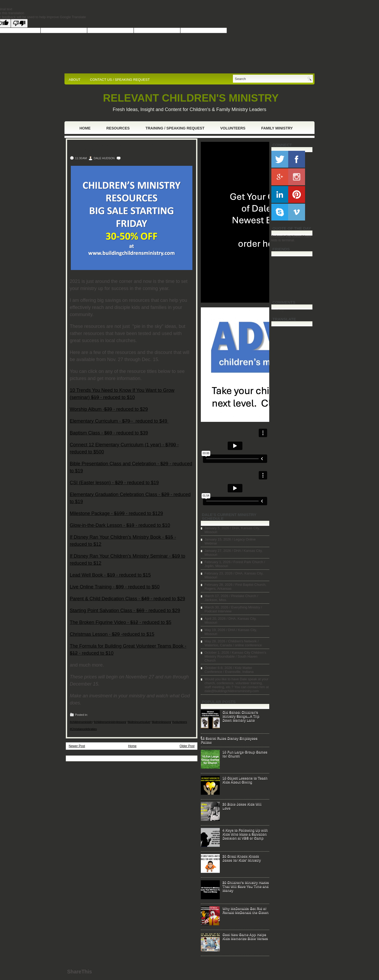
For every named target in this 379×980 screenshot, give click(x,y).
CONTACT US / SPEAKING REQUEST (120, 80)
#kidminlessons (161, 722)
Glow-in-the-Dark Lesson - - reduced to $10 (120, 525)
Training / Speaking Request (175, 128)
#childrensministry (81, 722)
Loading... (279, 310)
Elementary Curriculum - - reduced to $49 (119, 421)
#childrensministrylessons (110, 722)
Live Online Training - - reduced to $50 (115, 587)
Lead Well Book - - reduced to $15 (110, 575)
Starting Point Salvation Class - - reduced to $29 (125, 611)
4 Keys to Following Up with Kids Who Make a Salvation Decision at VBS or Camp (245, 834)
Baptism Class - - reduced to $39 (109, 433)
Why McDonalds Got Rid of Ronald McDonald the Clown (246, 910)
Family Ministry (277, 128)
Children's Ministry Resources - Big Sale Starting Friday (125, 148)
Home (85, 128)
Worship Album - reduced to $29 (109, 409)
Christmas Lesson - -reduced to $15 (112, 634)
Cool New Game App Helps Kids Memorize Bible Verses (245, 936)
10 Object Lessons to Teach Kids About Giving (245, 780)
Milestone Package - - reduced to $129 (116, 513)
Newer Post (77, 746)
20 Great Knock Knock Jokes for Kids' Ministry (242, 858)
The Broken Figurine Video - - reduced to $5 (121, 622)
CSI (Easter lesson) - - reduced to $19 (114, 483)
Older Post (187, 746)
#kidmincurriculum (139, 722)
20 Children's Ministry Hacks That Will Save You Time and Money (246, 886)
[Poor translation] (19, 23)
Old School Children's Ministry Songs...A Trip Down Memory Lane (241, 716)
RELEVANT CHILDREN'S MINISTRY (191, 98)
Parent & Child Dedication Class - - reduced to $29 (127, 599)
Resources (118, 128)
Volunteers (233, 128)
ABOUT (75, 80)
